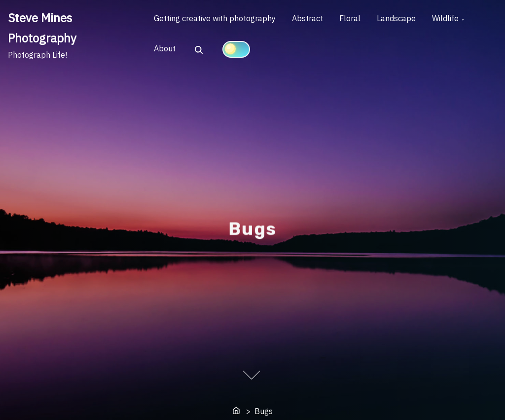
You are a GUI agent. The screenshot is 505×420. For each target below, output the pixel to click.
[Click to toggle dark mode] (240, 53)
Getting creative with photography (217, 20)
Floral (359, 20)
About (167, 53)
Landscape (409, 20)
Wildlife (461, 20)
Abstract (313, 20)
